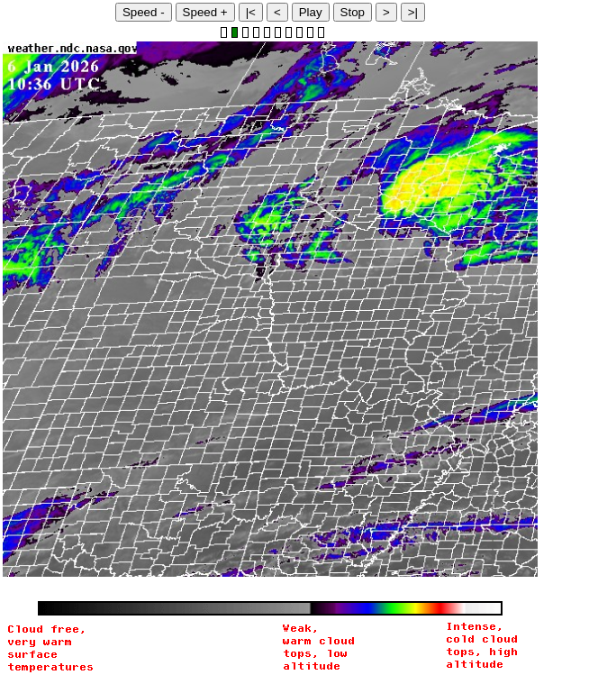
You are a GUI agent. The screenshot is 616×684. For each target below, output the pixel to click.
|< (251, 12)
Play (311, 12)
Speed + (205, 12)
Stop (353, 12)
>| (413, 12)
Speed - (144, 12)
